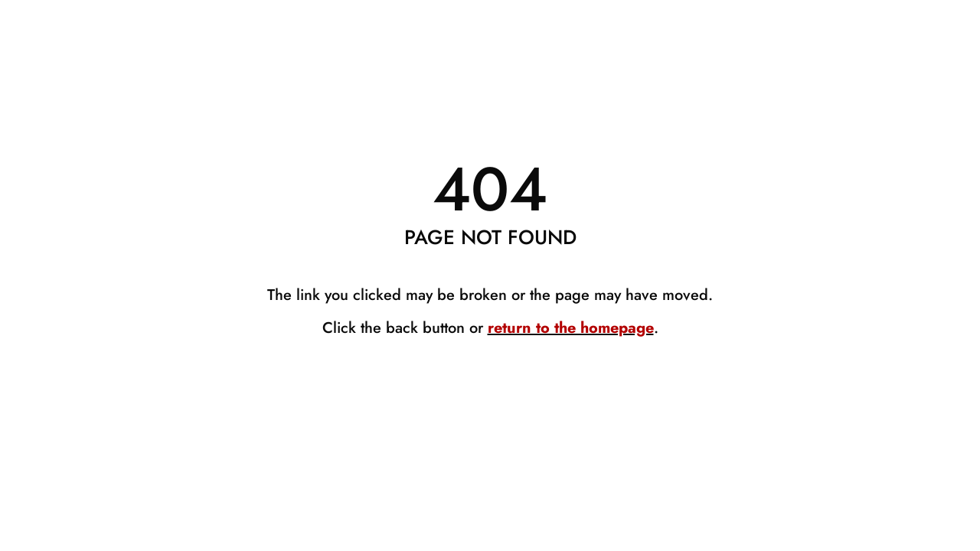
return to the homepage (571, 328)
